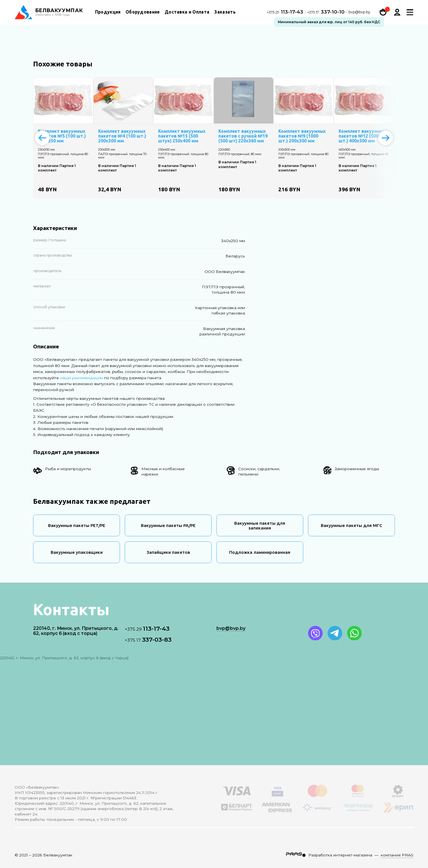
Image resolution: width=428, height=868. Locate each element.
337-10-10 (326, 12)
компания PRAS (397, 855)
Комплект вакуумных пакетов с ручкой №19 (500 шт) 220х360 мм (243, 136)
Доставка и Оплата (187, 12)
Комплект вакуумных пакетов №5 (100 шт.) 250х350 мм (62, 136)
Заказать (225, 12)
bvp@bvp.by (359, 13)
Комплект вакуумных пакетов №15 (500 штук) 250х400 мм (182, 136)
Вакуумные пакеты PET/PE (77, 525)
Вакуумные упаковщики (77, 552)
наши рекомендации (81, 378)
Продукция (108, 12)
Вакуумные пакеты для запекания (260, 526)
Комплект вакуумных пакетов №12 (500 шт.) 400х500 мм (362, 136)
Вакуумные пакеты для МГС (351, 525)
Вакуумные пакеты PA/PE (168, 525)
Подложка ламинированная (260, 552)
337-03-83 (148, 640)
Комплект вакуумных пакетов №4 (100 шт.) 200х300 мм (122, 136)
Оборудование (143, 12)
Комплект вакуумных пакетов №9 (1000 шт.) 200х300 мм (302, 136)
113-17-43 (286, 12)
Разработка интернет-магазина (340, 855)
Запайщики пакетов (168, 552)
